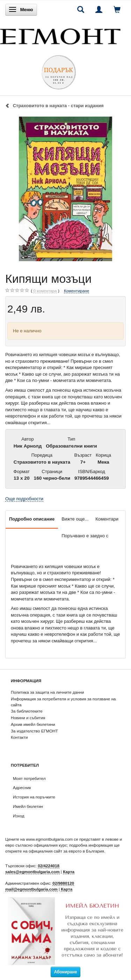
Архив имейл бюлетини (33, 724)
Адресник (22, 787)
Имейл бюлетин (28, 806)
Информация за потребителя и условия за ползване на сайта (63, 702)
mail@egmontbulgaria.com (31, 889)
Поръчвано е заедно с (85, 536)
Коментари (107, 519)
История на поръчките (34, 797)
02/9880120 (63, 883)
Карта (69, 872)
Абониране (66, 972)
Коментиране (77, 291)
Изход (19, 816)
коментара (45, 291)
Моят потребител (29, 778)
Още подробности (24, 499)
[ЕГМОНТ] (60, 35)
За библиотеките (27, 711)
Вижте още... (75, 519)
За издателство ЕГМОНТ (34, 731)
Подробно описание (32, 519)
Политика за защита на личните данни (47, 692)
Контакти (19, 737)
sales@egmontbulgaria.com (32, 872)
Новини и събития (28, 718)
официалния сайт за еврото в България (66, 851)
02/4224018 (49, 866)
